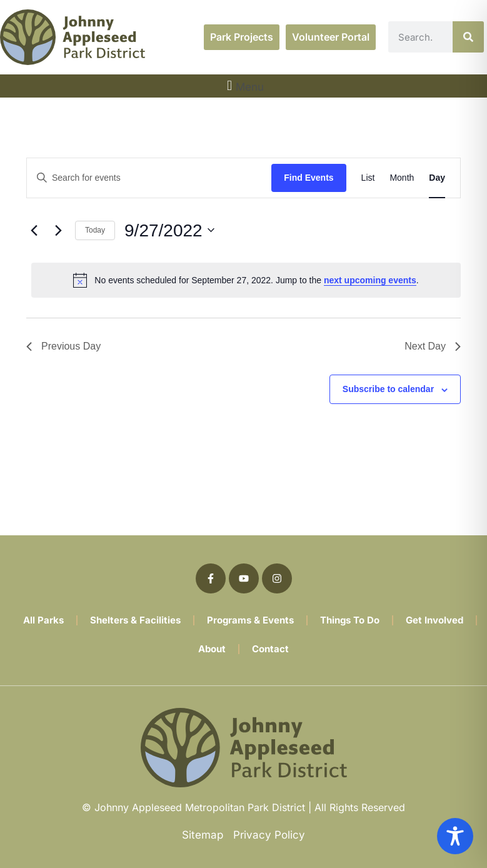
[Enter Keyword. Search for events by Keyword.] (149, 178)
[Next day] (58, 230)
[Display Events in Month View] (402, 178)
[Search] (468, 37)
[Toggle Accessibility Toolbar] (455, 836)
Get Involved (434, 620)
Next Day (433, 346)
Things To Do (350, 620)
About (212, 649)
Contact (270, 649)
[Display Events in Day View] (437, 178)
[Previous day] (34, 230)
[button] (243, 86)
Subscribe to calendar (388, 389)
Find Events (309, 178)
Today (95, 230)
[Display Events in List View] (368, 178)
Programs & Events (250, 620)
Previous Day (63, 346)
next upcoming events (370, 280)
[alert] (246, 280)
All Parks (43, 620)
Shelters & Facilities (135, 620)
